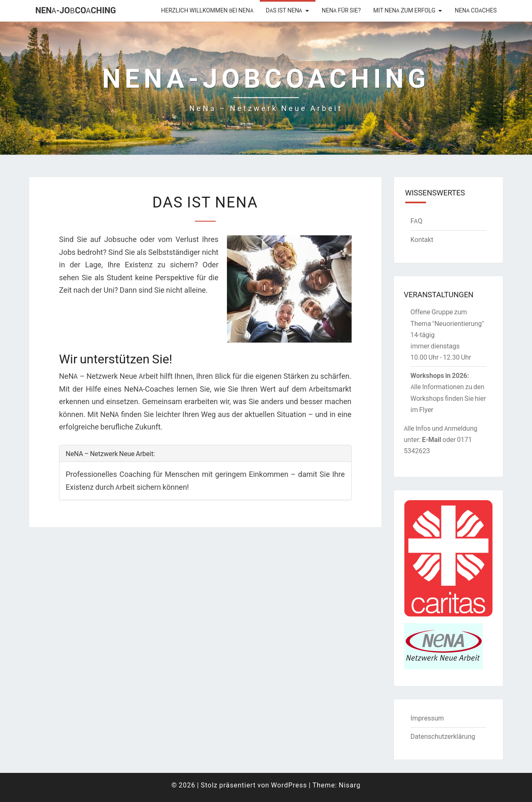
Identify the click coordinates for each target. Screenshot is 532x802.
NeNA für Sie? (341, 10)
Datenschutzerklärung (443, 736)
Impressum (427, 718)
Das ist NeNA (284, 10)
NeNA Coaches (476, 10)
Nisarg (350, 785)
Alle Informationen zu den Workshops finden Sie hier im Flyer (448, 398)
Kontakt (422, 239)
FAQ (417, 221)
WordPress (289, 785)
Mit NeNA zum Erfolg (404, 10)
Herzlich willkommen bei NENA (207, 10)
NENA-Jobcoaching (76, 10)
